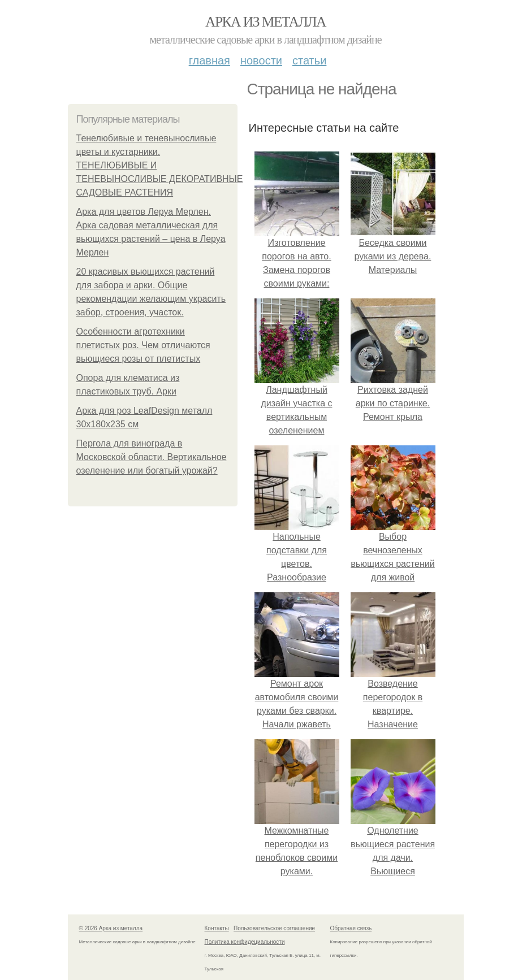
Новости (261, 60)
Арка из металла (265, 22)
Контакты (217, 928)
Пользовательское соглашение (274, 928)
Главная (210, 60)
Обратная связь (351, 928)
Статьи (309, 60)
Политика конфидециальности (245, 942)
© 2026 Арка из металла (111, 928)
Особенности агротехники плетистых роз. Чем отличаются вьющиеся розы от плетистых (143, 345)
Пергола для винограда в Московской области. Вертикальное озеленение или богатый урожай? (152, 457)
